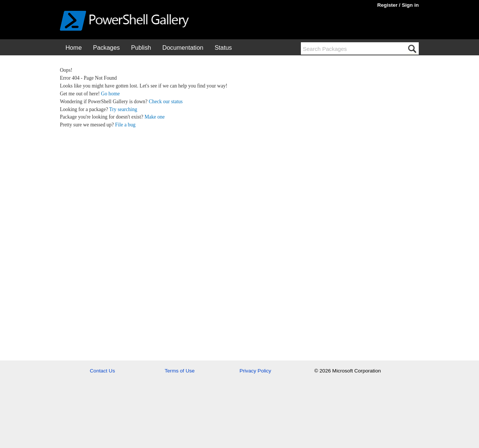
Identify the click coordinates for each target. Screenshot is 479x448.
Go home (110, 94)
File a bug (125, 125)
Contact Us (102, 371)
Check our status (166, 102)
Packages (107, 47)
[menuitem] (74, 47)
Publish (141, 47)
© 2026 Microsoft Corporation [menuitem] (348, 371)
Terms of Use (180, 371)
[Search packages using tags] (354, 48)
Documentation (183, 47)
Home (74, 47)
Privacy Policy (255, 371)
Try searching (123, 109)
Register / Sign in (398, 5)
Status (223, 47)
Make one (155, 117)
